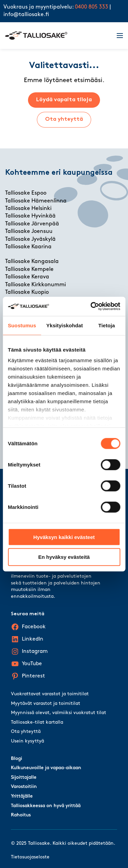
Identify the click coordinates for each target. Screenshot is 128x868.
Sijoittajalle (24, 778)
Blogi (17, 759)
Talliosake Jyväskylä (30, 239)
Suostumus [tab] (22, 325)
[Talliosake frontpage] (57, 36)
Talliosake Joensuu (29, 232)
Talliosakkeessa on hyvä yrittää (46, 806)
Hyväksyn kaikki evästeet (64, 537)
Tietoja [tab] (107, 325)
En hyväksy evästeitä (64, 557)
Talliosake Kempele (29, 269)
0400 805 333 (91, 7)
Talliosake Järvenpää (32, 224)
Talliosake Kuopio (27, 292)
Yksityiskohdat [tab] (65, 325)
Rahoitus (21, 815)
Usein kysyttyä (27, 741)
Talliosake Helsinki (28, 209)
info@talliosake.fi (26, 15)
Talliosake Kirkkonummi (35, 285)
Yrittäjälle (22, 796)
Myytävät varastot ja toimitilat (46, 704)
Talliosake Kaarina (28, 247)
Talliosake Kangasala (32, 262)
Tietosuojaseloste (30, 857)
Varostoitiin (24, 787)
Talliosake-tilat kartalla (37, 722)
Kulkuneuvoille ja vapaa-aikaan (46, 768)
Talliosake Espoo (26, 193)
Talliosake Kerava (27, 277)
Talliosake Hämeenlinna (36, 201)
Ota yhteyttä (64, 119)
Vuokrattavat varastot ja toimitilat (50, 694)
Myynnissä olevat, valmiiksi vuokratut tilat (59, 713)
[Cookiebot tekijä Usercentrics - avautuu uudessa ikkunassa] (91, 306)
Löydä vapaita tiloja (64, 100)
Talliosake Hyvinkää (30, 216)
